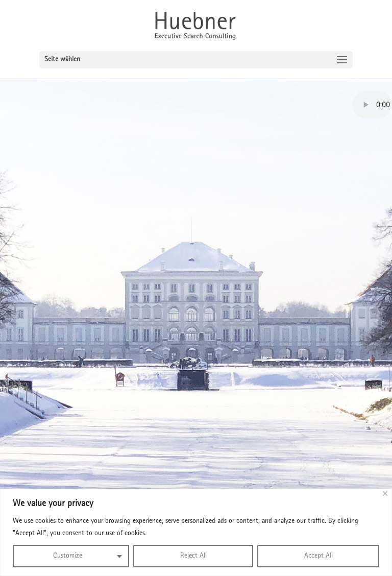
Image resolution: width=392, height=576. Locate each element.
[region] (196, 532)
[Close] (385, 494)
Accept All (318, 556)
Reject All (193, 556)
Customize (68, 556)
